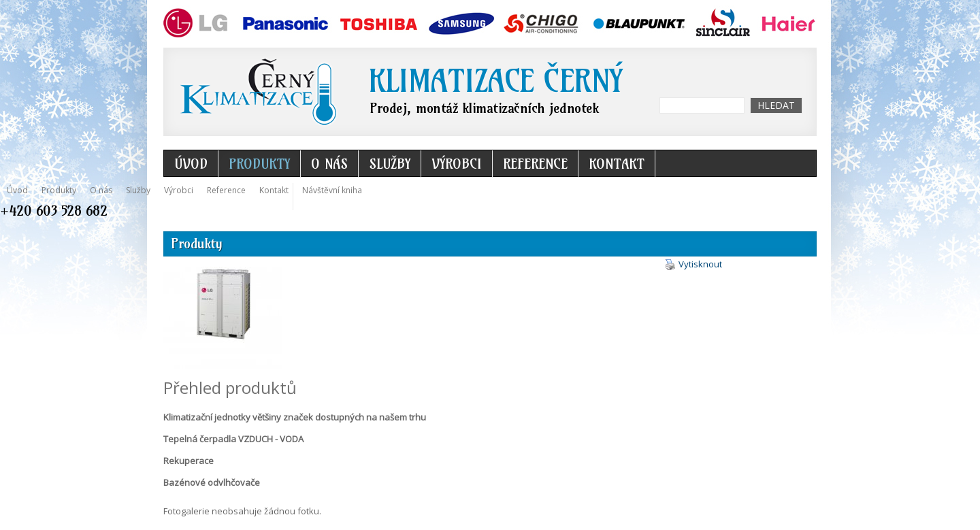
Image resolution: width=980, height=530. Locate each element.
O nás (329, 164)
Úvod (191, 164)
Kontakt (617, 164)
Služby (390, 164)
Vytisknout (693, 265)
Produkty (259, 164)
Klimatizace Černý (495, 81)
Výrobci (457, 164)
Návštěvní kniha (332, 190)
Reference (535, 164)
